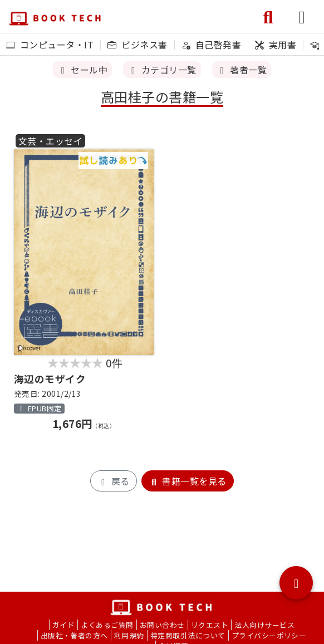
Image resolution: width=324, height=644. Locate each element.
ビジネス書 (137, 45)
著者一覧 (242, 70)
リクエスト (210, 625)
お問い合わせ (162, 625)
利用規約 (129, 635)
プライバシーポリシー (269, 635)
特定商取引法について (188, 635)
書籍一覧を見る (188, 481)
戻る (113, 481)
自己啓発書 (211, 45)
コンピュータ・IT (50, 45)
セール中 (82, 70)
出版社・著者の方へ (74, 635)
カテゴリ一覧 (162, 70)
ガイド (63, 625)
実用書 (276, 45)
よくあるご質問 (107, 625)
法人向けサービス (264, 625)
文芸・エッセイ (50, 141)
